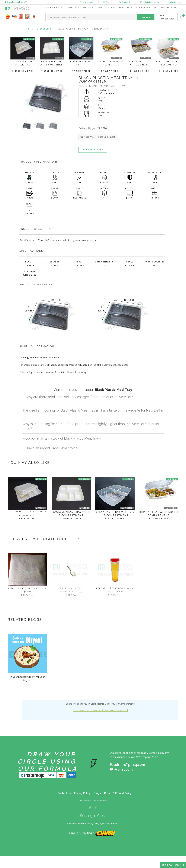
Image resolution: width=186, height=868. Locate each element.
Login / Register (175, 2)
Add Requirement (93, 158)
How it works (87, 2)
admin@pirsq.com (150, 2)
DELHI (164, 25)
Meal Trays (123, 17)
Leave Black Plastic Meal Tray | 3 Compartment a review (100, 718)
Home (26, 37)
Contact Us (125, 2)
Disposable (44, 37)
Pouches (82, 17)
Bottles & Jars (103, 17)
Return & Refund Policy (118, 801)
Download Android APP (16, 2)
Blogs (97, 801)
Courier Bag (141, 17)
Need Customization (165, 17)
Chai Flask (66, 17)
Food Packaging (44, 17)
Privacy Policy (82, 801)
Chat (106, 2)
